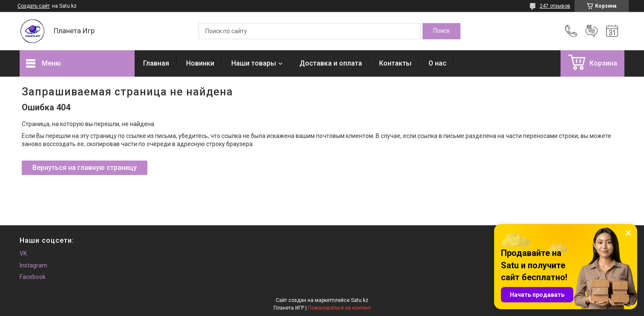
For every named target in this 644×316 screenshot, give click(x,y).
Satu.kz (360, 300)
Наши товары (254, 63)
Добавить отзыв (592, 31)
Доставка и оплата (331, 63)
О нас (437, 63)
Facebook (33, 277)
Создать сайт (34, 6)
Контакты (395, 63)
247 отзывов (555, 6)
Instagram (33, 265)
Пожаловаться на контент (339, 308)
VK (23, 253)
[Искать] (441, 31)
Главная (156, 63)
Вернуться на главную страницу (85, 168)
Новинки (200, 63)
